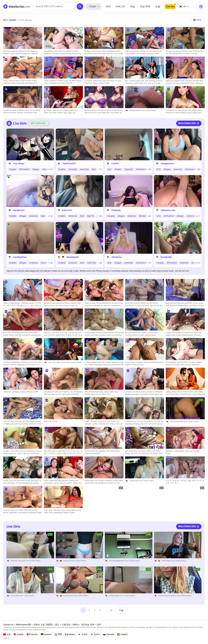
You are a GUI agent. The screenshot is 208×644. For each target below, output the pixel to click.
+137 (50, 216)
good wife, (189, 303)
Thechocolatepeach (117, 561)
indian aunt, (197, 113)
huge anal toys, (108, 54)
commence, (56, 54)
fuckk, (102, 392)
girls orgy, (7, 51)
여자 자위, (56, 333)
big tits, (137, 303)
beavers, (136, 335)
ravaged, (140, 362)
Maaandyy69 (73, 257)
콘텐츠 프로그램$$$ (43, 625)
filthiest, (66, 513)
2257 (99, 625)
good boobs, (36, 335)
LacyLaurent (68, 596)
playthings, (59, 513)
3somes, (198, 335)
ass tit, (135, 306)
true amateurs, (101, 483)
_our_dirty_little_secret (57, 362)
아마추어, (52, 453)
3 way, (187, 451)
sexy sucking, (150, 81)
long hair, (159, 424)
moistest (140, 365)
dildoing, (30, 392)
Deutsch (46, 634)
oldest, (47, 81)
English (19, 634)
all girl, (169, 83)
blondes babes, (102, 333)
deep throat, (115, 451)
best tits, (19, 335)
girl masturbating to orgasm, (137, 333)
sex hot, (169, 51)
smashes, (103, 335)
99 (112, 610)
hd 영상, (184, 481)
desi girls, (142, 451)
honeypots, (27, 335)
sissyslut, (88, 306)
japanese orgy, (17, 51)
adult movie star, (100, 81)
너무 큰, (169, 481)
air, (45, 110)
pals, (32, 333)
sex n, (96, 113)
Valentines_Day (168, 210)
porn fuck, (110, 81)
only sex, (23, 451)
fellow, (40, 513)
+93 (149, 216)
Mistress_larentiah (18, 561)
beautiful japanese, (23, 54)
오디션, (199, 481)
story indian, (175, 394)
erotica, (189, 113)
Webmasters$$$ (24, 625)
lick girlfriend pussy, (71, 51)
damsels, (94, 421)
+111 (198, 216)
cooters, (96, 424)
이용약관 (66, 625)
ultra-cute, (19, 421)
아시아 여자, (15, 306)
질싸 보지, (25, 306)
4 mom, (151, 333)
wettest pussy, (156, 362)
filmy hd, (94, 394)
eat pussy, (199, 83)
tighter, (149, 451)
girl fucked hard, (132, 451)
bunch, (28, 365)
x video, (108, 362)
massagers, (49, 483)
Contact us (8, 625)
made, (22, 510)
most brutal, (35, 453)
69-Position (24, 169)
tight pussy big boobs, (71, 394)
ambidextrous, (98, 306)
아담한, (59, 453)
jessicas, (7, 365)
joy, (30, 362)
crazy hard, (15, 451)
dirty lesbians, (72, 510)
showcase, (102, 421)
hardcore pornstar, (18, 83)
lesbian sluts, (63, 81)
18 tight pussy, (14, 303)
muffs (36, 392)
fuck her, (147, 362)
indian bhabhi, (180, 113)
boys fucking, (194, 51)
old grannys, (178, 54)
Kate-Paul (67, 210)
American (73, 169)
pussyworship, (117, 303)
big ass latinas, (152, 303)
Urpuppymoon (167, 163)
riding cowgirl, (90, 333)
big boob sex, (58, 110)
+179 (198, 263)
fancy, (52, 513)
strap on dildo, (90, 303)
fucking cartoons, (104, 110)
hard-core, (98, 54)
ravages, (7, 451)
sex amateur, (142, 54)
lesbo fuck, (74, 110)
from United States (149, 110)
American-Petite (143, 169)
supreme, (174, 306)
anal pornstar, (14, 81)
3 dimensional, (172, 110)
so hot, (94, 110)
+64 (100, 263)
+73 (149, 263)
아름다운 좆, (68, 453)
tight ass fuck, (50, 394)
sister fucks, (197, 394)
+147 (50, 169)
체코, (194, 481)
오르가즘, (64, 333)
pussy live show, (57, 306)
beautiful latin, (198, 81)
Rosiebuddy (166, 257)
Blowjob (143, 216)
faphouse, (54, 81)
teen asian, (145, 394)
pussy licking (150, 335)
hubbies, (133, 54)
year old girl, (183, 110)
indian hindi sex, (98, 362)
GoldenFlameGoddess (167, 596)
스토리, (32, 306)
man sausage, (9, 421)
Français (32, 634)
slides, (6, 81)
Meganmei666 (135, 110)
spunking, (129, 424)
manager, (88, 424)
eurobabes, (16, 362)
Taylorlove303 (69, 163)
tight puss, (170, 81)
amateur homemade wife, (27, 113)
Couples (13, 169)
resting (201, 306)
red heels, (95, 335)
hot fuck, (27, 51)
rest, (191, 306)
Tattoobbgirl (166, 561)
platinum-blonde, (31, 510)
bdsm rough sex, (10, 453)
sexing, (169, 392)
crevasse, (187, 54)
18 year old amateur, (154, 392)
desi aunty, (136, 394)
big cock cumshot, (114, 335)
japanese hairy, (105, 451)
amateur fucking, (10, 110)
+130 (50, 263)
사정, (8, 306)
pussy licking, (66, 54)
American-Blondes (144, 263)
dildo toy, (57, 510)
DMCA (76, 625)
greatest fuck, (183, 306)
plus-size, (198, 333)
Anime (44, 263)
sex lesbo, (53, 113)
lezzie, (47, 113)
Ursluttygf (67, 561)
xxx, (173, 365)
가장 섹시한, (73, 333)
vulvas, (56, 483)
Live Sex (170, 7)
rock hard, (156, 451)
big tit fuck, (130, 303)
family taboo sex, (156, 394)
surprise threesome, (174, 333)
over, (116, 54)
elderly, (143, 51)
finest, (195, 306)
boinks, (63, 83)
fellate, (186, 392)
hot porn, (118, 81)
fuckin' (107, 83)
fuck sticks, (97, 51)
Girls (109, 169)
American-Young (192, 169)
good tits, (7, 333)
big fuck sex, (155, 306)
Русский (108, 634)
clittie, (6, 303)
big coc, (47, 306)
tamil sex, (13, 481)
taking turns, (77, 54)
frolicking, (15, 333)
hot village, (154, 453)
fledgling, (88, 51)
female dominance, (104, 303)
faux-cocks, (49, 510)
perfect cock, (57, 451)
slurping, (189, 81)
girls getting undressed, (53, 51)
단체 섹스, (177, 481)
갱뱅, (190, 481)
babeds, (128, 306)
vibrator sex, (189, 333)
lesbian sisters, (188, 335)
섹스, (79, 453)
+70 (100, 169)
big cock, (48, 333)
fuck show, (111, 424)
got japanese (95, 453)
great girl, (170, 303)
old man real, (151, 51)
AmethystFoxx (20, 257)
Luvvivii (115, 163)
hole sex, (194, 54)
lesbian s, (70, 83)
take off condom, (66, 483)
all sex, (114, 110)
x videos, (88, 362)
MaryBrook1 (19, 210)
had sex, (39, 451)
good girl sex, (179, 303)
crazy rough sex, (23, 453)
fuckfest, (143, 392)
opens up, (72, 113)
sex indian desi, (104, 113)
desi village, (192, 110)
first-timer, (21, 481)
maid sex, (119, 424)
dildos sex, (78, 483)
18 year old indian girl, (24, 483)
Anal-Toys (84, 169)
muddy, (115, 481)
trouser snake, (31, 81)
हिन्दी (58, 634)
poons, (174, 83)
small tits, (94, 451)
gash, (194, 362)
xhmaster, (107, 365)
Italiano (70, 634)
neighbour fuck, (23, 110)
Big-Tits (91, 216)
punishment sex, (113, 421)
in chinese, (25, 303)
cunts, (128, 362)
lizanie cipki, (109, 392)
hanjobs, (108, 306)
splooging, (16, 392)
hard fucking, (36, 421)
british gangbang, (109, 51)
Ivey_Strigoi (19, 163)
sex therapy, (195, 451)
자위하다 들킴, (54, 335)
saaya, (87, 453)
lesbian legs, (63, 113)
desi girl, (88, 110)
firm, (127, 81)
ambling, (47, 54)
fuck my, (160, 421)
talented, (7, 83)
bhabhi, (128, 394)
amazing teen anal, (52, 392)
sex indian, (115, 113)
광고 (57, 625)
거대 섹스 (174, 483)
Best (94, 169)
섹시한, (75, 335)
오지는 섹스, (75, 451)
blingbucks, (78, 392)
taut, (54, 303)
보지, (75, 453)
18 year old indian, (95, 365)
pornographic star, (173, 362)
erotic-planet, (179, 451)
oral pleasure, (24, 513)
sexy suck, (152, 83)
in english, (89, 81)
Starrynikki (15, 596)
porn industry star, (66, 392)
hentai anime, (177, 392)
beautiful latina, (183, 83)
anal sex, (7, 510)
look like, (103, 424)
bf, (183, 333)
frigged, (67, 110)
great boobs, (24, 333)
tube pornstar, (186, 365)
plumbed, (33, 513)
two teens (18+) (104, 394)
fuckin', (186, 51)
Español (122, 634)
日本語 (83, 634)
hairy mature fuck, (92, 392)
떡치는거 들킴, (66, 335)
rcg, (155, 421)
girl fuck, (135, 453)
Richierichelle (114, 596)
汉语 (7, 634)
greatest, (151, 54)
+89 (199, 169)
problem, (24, 362)
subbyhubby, (116, 306)
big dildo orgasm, (75, 81)
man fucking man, (132, 51)
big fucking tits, (144, 306)
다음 (122, 610)
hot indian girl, (144, 453)
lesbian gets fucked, (174, 335)
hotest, (96, 83)
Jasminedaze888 (177, 421)
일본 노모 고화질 (51, 421)
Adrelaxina (117, 257)
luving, (64, 510)
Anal (43, 216)
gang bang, (30, 83)
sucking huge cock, (137, 81)
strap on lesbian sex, (52, 83)
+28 (149, 169)
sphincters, (14, 513)
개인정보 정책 (88, 625)
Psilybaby (116, 210)
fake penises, (63, 481)
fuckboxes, (31, 451)
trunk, (134, 365)
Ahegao (36, 169)
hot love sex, (36, 362)
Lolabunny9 (134, 481)
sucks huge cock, (141, 83)
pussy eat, (60, 303)
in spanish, (73, 306)
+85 (100, 216)
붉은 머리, (66, 451)
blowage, (137, 424)
